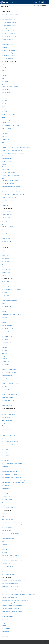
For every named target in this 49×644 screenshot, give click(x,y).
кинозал (5, 309)
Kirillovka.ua (24, 642)
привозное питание (8, 569)
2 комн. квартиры (7, 214)
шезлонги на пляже (8, 397)
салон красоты (7, 342)
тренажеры (6, 361)
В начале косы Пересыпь (9, 50)
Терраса (5, 76)
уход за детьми (7, 447)
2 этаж (4, 67)
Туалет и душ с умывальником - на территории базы (17, 148)
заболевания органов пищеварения (13, 606)
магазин (5, 320)
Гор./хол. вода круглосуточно (11, 120)
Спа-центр (5, 350)
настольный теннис (8, 328)
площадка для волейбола (9, 372)
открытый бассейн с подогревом (12, 290)
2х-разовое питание (8, 539)
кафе (4, 303)
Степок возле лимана (8, 42)
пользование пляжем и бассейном (12, 477)
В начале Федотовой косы (10, 31)
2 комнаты (5, 203)
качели (4, 312)
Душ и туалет (6, 178)
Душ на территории (8, 183)
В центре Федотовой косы (10, 34)
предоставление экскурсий (10, 441)
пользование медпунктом (10, 474)
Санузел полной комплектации (11, 131)
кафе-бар (5, 550)
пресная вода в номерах (9, 403)
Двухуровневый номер (9, 84)
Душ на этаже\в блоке (9, 172)
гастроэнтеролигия (8, 617)
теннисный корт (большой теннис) (12, 314)
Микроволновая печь (8, 114)
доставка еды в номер (9, 436)
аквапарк (5, 466)
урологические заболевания (10, 583)
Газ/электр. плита (7, 128)
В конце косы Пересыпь (9, 56)
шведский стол (7, 530)
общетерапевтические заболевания (13, 611)
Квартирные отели (8, 227)
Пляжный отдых (7, 417)
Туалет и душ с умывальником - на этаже (14, 145)
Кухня (4, 164)
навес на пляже (7, 392)
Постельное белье (8, 95)
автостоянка (6, 281)
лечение (5, 452)
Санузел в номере (7, 634)
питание (5, 458)
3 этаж (4, 70)
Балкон (4, 136)
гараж (4, 298)
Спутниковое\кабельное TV (10, 87)
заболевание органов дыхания (11, 589)
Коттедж (5, 244)
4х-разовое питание (8, 519)
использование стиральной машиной (13, 483)
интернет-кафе (7, 306)
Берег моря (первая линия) (10, 14)
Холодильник (6, 123)
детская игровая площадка (10, 301)
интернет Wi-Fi (7, 364)
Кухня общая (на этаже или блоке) (12, 186)
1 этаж (4, 65)
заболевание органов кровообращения (14, 581)
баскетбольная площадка (10, 370)
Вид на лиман (6, 92)
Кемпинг (5, 267)
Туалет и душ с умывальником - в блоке (13, 153)
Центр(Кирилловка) (8, 45)
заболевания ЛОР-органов (10, 597)
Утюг (4, 106)
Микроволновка (7, 161)
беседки (5, 292)
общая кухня (6, 317)
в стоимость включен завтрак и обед (13, 555)
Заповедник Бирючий (9, 28)
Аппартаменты (7, 241)
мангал (4, 323)
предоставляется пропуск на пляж (12, 463)
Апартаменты (6, 261)
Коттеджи (5, 275)
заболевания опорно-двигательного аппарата (15, 600)
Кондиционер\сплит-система (11, 125)
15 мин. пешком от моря (9, 25)
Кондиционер (6, 628)
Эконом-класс (6, 238)
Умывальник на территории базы (12, 192)
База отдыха (6, 253)
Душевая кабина (7, 142)
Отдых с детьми (7, 423)
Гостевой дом (6, 272)
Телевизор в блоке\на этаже (10, 181)
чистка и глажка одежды (9, 444)
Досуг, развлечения (8, 420)
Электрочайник (7, 156)
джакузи (5, 353)
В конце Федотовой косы (9, 36)
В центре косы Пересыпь (9, 53)
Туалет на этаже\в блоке (9, 197)
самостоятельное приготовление (12, 522)
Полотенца (5, 101)
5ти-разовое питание (8, 566)
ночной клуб (6, 331)
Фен (4, 98)
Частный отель (7, 270)
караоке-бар (6, 494)
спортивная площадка (9, 356)
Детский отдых (7, 264)
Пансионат (5, 256)
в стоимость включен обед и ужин (12, 561)
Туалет (4, 167)
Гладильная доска (7, 159)
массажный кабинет (8, 325)
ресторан (5, 339)
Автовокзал (6, 47)
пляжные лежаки (7, 499)
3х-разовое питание (8, 547)
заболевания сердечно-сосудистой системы (15, 592)
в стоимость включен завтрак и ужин (13, 558)
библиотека (6, 295)
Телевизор (5, 134)
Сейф (4, 78)
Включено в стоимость (9, 572)
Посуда (4, 103)
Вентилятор (6, 170)
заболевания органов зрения (11, 608)
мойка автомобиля (8, 429)
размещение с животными (10, 395)
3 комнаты (5, 206)
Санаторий (6, 258)
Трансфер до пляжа (8, 58)
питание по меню (7, 528)
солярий (5, 348)
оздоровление (6, 488)
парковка (5, 450)
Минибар (5, 81)
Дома (4, 224)
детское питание (7, 496)
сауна (4, 345)
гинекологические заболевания (11, 586)
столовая (5, 359)
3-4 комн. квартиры (8, 217)
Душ (4, 117)
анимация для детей (8, 389)
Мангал (5, 112)
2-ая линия (6, 17)
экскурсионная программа (10, 472)
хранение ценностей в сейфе (11, 383)
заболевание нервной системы (11, 603)
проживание (6, 461)
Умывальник (6, 139)
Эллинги (5, 221)
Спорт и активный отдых (9, 415)
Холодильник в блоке (8, 200)
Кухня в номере (7, 631)
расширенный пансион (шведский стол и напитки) (17, 525)
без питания (6, 536)
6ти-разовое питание (8, 575)
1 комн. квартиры (7, 212)
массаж (4, 491)
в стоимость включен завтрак (11, 533)
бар (3, 284)
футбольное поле (7, 375)
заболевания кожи (8, 614)
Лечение (5, 412)
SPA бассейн (6, 455)
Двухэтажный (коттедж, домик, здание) (13, 194)
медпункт (5, 386)
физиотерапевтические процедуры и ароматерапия (17, 480)
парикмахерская (7, 337)
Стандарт (5, 233)
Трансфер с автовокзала (9, 508)
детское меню (6, 563)
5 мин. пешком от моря (9, 20)
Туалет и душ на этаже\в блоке (11, 175)
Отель (4, 250)
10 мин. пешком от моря (9, 22)
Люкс (4, 236)
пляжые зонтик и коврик (9, 469)
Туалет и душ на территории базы (12, 150)
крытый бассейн (7, 406)
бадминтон (6, 367)
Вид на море (6, 89)
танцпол (5, 334)
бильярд (5, 378)
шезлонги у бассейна (8, 400)
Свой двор (5, 109)
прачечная (6, 381)
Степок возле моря (8, 39)
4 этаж (4, 73)
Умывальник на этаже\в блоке (11, 189)
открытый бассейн (8, 287)
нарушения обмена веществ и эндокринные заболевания (19, 595)
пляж (4, 438)
